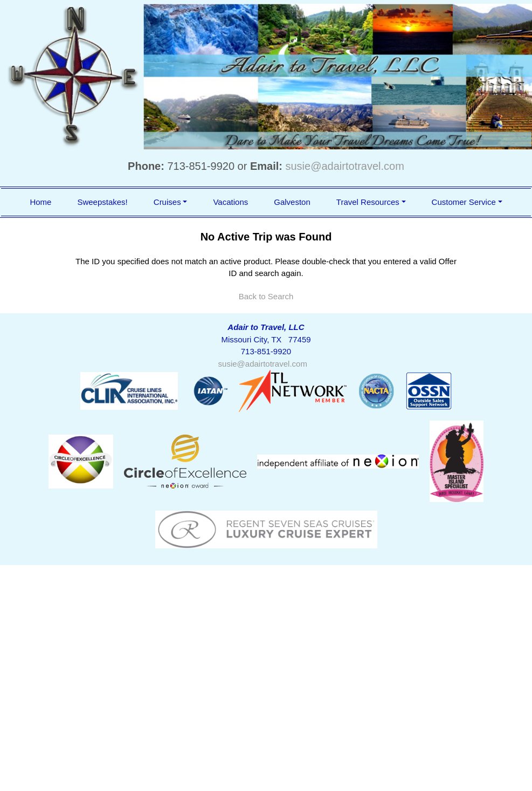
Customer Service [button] (464, 202)
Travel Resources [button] (368, 202)
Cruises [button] (167, 202)
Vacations (230, 202)
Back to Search (266, 296)
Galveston (292, 202)
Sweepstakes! (102, 202)
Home (40, 202)
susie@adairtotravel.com (345, 166)
